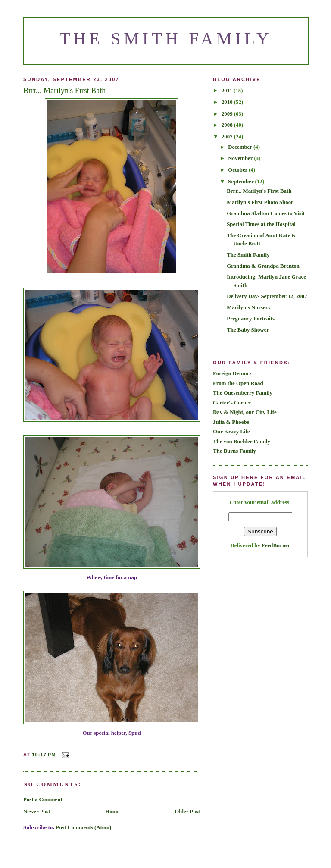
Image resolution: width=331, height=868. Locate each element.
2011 (228, 91)
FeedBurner (276, 545)
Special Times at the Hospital (261, 224)
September (241, 182)
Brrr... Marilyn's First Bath (259, 191)
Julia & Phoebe (231, 422)
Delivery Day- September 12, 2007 (267, 296)
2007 (228, 137)
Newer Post (37, 812)
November (241, 158)
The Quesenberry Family (243, 393)
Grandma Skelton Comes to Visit (266, 213)
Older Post (187, 812)
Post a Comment (43, 799)
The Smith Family (166, 39)
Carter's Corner (232, 403)
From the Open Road (238, 383)
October (238, 170)
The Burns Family (234, 451)
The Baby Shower (248, 330)
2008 (228, 125)
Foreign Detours (232, 373)
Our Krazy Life (231, 432)
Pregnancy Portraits (251, 319)
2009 (228, 114)
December (241, 147)
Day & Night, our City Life (245, 412)
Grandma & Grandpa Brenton (263, 266)
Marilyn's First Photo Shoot (260, 202)
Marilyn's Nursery (249, 307)
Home (112, 812)
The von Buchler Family (242, 442)
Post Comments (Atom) (84, 827)
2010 (228, 102)
